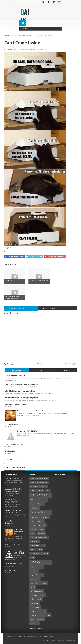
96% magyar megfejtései (39, 478)
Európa (33, 525)
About (53, 641)
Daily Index (19, 636)
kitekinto (40, 567)
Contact (61, 641)
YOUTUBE (34, 623)
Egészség (45, 517)
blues (32, 504)
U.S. (42, 615)
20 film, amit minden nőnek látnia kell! (19, 532)
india (40, 549)
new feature (35, 595)
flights (33, 533)
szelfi (40, 599)
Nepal (33, 587)
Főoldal (40, 364)
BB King (33, 500)
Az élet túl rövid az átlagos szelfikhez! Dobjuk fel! (39, 495)
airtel (32, 491)
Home (46, 641)
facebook (42, 525)
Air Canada (34, 487)
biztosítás (43, 500)
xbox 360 (41, 619)
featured (33, 529)
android (40, 491)
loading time (35, 579)
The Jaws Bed (10, 570)
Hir (43, 545)
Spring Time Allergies (12, 545)
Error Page (71, 641)
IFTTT (46, 49)
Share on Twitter (34, 257)
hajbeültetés (35, 545)
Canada (41, 504)
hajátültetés (34, 541)
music (44, 583)
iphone (45, 554)
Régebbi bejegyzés (70, 364)
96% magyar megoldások (39, 483)
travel (44, 611)
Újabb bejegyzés (10, 364)
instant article (35, 554)
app (48, 491)
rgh (43, 595)
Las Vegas (34, 571)
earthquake (34, 517)
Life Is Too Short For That (14, 564)
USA (32, 619)
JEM (32, 558)
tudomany (34, 615)
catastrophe (35, 508)
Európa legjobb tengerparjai (15, 478)
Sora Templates (35, 636)
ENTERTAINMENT (37, 521)
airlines (44, 487)
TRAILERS (34, 611)
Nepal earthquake (37, 591)
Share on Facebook (14, 257)
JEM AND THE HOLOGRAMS (36, 562)
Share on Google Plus (55, 257)
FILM (42, 529)
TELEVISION (35, 607)
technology (34, 603)
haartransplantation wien (39, 537)
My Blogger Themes (47, 636)
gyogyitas (42, 533)
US (49, 615)
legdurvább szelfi (36, 575)
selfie (32, 599)
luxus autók (34, 583)
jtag (32, 567)
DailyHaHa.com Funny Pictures (32, 49)
